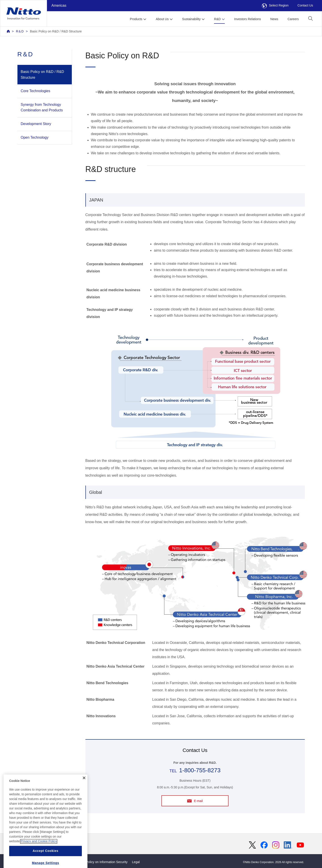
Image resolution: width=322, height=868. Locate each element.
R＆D (20, 31)
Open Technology (35, 137)
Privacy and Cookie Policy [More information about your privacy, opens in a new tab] (39, 854)
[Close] (84, 791)
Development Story (36, 124)
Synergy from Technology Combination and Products (42, 107)
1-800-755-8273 (200, 770)
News (274, 19)
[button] (310, 18)
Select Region (275, 5)
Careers (293, 19)
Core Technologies (36, 91)
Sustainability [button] (191, 19)
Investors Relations (248, 19)
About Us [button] (162, 19)
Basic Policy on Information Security (103, 862)
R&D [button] (217, 19)
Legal (136, 862)
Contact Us (305, 5)
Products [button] (136, 19)
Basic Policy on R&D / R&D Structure (56, 31)
